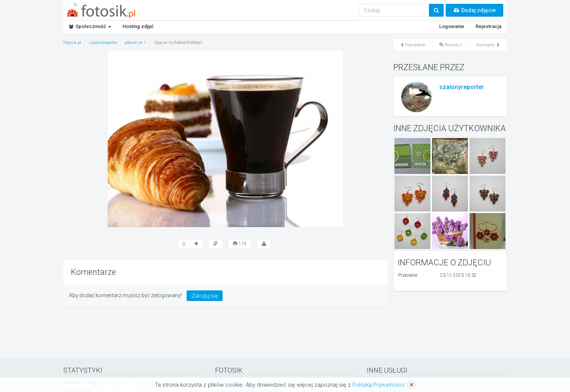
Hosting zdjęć (138, 26)
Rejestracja (488, 26)
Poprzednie (413, 45)
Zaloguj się (205, 296)
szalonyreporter (462, 87)
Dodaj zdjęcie (474, 10)
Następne (488, 45)
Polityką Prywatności (378, 385)
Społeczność (90, 26)
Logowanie (452, 26)
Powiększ (451, 45)
